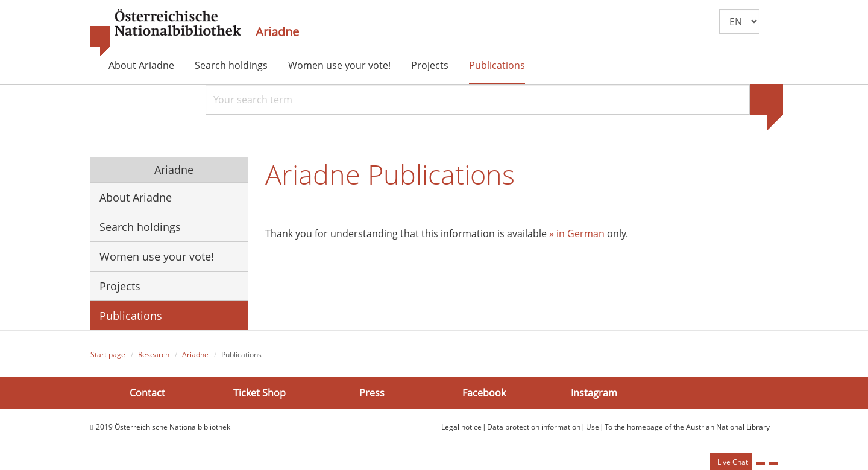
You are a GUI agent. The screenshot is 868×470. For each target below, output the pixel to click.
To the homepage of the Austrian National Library (687, 427)
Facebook (484, 393)
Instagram (594, 393)
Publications (497, 65)
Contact (147, 393)
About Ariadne (141, 65)
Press (372, 393)
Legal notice (461, 427)
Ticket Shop (259, 393)
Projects (430, 65)
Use (593, 427)
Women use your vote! (339, 65)
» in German (577, 233)
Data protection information (534, 427)
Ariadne (277, 32)
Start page (108, 354)
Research (154, 354)
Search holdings (231, 65)
